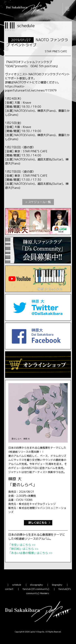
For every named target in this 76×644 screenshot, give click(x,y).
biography (57, 585)
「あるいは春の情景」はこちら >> (30, 553)
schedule (17, 585)
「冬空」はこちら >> (22, 545)
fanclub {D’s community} (36, 589)
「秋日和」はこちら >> (23, 549)
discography (36, 585)
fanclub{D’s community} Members (49, 591)
